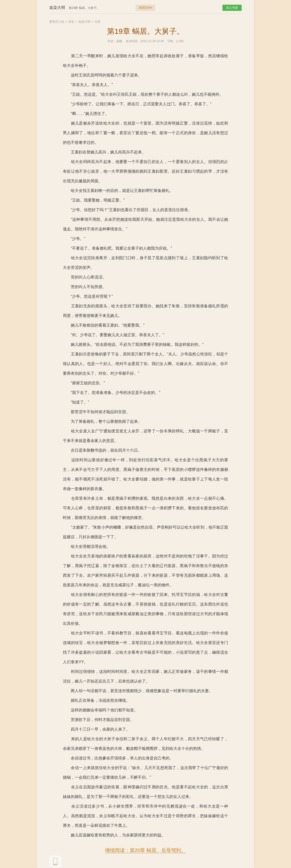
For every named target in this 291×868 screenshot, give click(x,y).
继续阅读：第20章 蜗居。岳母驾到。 (145, 850)
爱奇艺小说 (57, 22)
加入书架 (232, 8)
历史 (71, 22)
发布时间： (133, 41)
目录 (97, 22)
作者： (112, 41)
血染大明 (84, 22)
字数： (172, 41)
